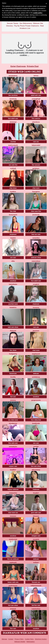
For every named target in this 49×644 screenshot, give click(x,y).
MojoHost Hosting (41, 639)
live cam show (36, 466)
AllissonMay (36, 470)
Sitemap (4, 639)
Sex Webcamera (26, 23)
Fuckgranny (13, 354)
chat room (36, 188)
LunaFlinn (13, 470)
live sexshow (13, 95)
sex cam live (13, 165)
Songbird (36, 284)
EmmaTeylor (13, 447)
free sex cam (36, 234)
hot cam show (13, 605)
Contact (11, 639)
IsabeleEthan (36, 609)
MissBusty (13, 99)
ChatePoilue (13, 493)
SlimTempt (13, 122)
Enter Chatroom (18, 66)
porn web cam (36, 513)
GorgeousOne (36, 400)
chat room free (36, 211)
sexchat (13, 142)
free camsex (36, 118)
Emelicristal (13, 539)
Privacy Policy (19, 639)
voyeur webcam (13, 489)
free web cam (13, 443)
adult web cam (36, 95)
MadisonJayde (13, 145)
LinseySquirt (13, 215)
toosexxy (36, 307)
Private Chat (33, 66)
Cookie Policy (29, 639)
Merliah (36, 447)
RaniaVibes (36, 238)
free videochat (36, 420)
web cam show (13, 327)
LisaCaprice (36, 192)
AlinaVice (36, 516)
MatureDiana (36, 261)
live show (13, 350)
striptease (13, 234)
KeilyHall (13, 609)
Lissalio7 (36, 493)
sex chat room (13, 420)
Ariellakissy (36, 377)
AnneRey (13, 400)
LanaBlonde (36, 423)
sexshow (13, 281)
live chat (13, 211)
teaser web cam (13, 582)
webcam (36, 374)
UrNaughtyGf (36, 99)
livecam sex (36, 582)
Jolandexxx (36, 122)
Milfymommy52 (36, 586)
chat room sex (13, 513)
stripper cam (36, 536)
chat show (13, 188)
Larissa (36, 76)
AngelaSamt (36, 354)
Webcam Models (20, 642)
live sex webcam (13, 559)
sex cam (13, 258)
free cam (13, 629)
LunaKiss (13, 192)
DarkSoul (13, 331)
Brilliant (36, 562)
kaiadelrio (13, 307)
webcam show (36, 258)
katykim (13, 238)
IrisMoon (13, 516)
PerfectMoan (13, 586)
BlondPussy (13, 423)
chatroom (36, 304)
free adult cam (13, 118)
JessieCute (36, 215)
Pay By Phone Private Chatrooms (26, 26)
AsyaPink (36, 539)
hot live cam (36, 605)
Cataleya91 (13, 562)
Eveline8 (13, 168)
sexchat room (13, 304)
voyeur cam (13, 466)
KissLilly (13, 377)
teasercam (13, 374)
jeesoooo (36, 331)
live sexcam (36, 165)
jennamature (13, 76)
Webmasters (31, 642)
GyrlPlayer (36, 168)
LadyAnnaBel (36, 145)
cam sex (36, 142)
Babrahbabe (13, 284)
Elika (13, 261)
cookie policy (38, 13)
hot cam (13, 397)
